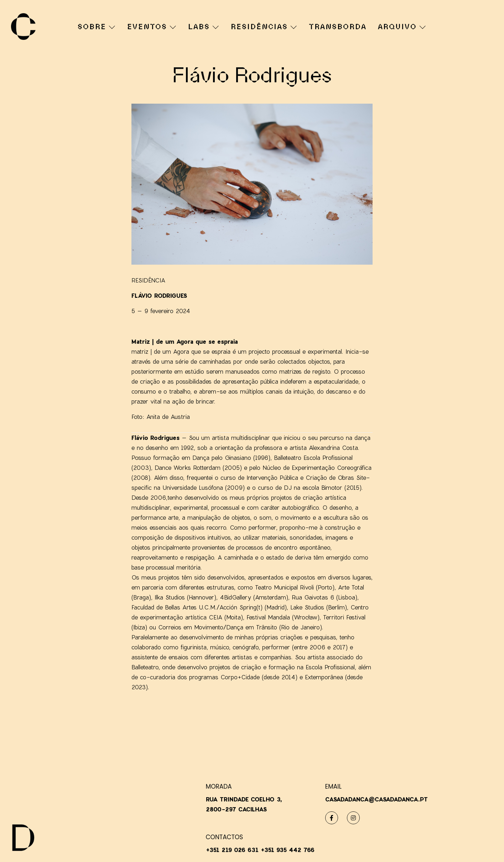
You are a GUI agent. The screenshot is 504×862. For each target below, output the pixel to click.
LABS (203, 27)
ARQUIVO (402, 27)
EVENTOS (152, 27)
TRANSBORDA (338, 27)
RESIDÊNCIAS (264, 27)
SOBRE (96, 27)
